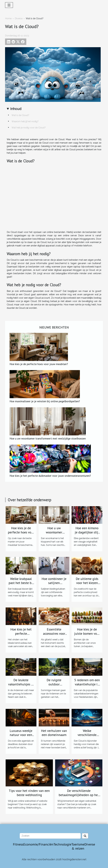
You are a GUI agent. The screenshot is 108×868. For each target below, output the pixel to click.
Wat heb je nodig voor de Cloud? (29, 128)
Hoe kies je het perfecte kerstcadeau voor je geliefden (21, 636)
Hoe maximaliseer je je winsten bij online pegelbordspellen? (45, 401)
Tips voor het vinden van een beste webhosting (29, 793)
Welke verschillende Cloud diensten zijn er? (87, 737)
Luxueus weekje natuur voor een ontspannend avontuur (21, 737)
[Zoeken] (50, 836)
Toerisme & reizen (78, 846)
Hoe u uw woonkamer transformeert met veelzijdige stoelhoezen (48, 438)
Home (8, 18)
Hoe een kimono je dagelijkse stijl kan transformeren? (87, 534)
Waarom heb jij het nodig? (25, 121)
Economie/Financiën (38, 844)
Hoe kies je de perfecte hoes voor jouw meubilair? (39, 364)
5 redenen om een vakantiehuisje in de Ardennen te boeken (87, 686)
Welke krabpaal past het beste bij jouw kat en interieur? (21, 585)
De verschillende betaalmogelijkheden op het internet (79, 795)
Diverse (19, 18)
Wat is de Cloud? (20, 115)
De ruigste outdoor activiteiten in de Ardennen (54, 686)
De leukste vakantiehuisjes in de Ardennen (21, 684)
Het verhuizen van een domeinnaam (54, 733)
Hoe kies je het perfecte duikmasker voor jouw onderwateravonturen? (50, 476)
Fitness (18, 844)
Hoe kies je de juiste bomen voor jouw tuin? (87, 634)
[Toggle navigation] (9, 5)
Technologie (62, 844)
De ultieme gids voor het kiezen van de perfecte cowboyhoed (87, 585)
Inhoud (16, 109)
